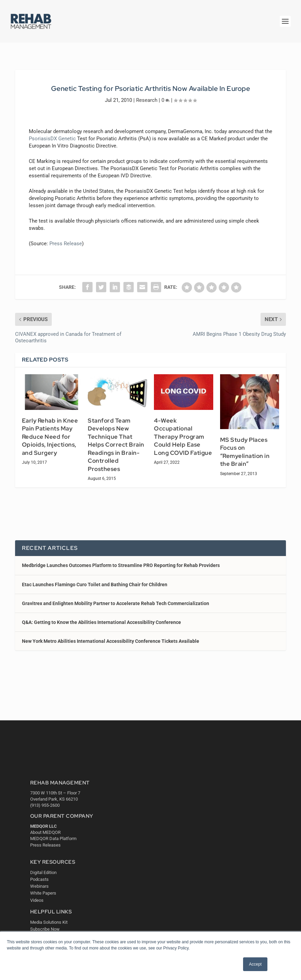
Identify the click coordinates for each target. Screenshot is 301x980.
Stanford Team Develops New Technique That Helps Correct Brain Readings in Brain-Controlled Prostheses (116, 445)
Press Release (66, 244)
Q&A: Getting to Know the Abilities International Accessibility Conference (101, 622)
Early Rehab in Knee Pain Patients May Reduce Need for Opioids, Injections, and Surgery (50, 437)
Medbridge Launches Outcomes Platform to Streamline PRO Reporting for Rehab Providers (121, 565)
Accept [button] (255, 964)
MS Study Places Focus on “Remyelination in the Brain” (245, 452)
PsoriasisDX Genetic (52, 139)
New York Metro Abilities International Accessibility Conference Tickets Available (111, 641)
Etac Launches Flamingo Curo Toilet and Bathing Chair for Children (95, 585)
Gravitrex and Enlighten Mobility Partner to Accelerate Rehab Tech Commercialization (116, 603)
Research (147, 100)
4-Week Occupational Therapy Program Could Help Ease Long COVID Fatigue (183, 437)
